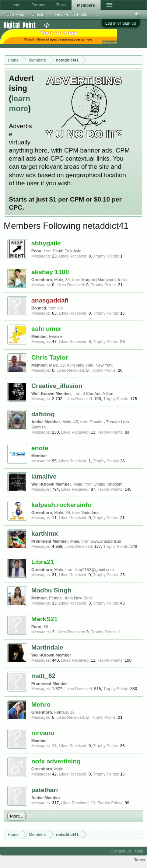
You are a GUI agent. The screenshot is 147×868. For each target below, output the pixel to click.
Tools (61, 5)
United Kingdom (108, 484)
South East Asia (67, 251)
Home (15, 5)
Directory (40, 14)
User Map (15, 14)
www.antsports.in (106, 541)
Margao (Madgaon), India (104, 280)
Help (139, 851)
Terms (140, 860)
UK (61, 308)
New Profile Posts (71, 14)
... (96, 14)
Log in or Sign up (121, 23)
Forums (38, 5)
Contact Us (121, 851)
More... (17, 816)
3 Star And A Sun (98, 393)
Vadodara (90, 512)
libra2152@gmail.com (94, 570)
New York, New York (94, 365)
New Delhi (83, 598)
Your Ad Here (110, 43)
